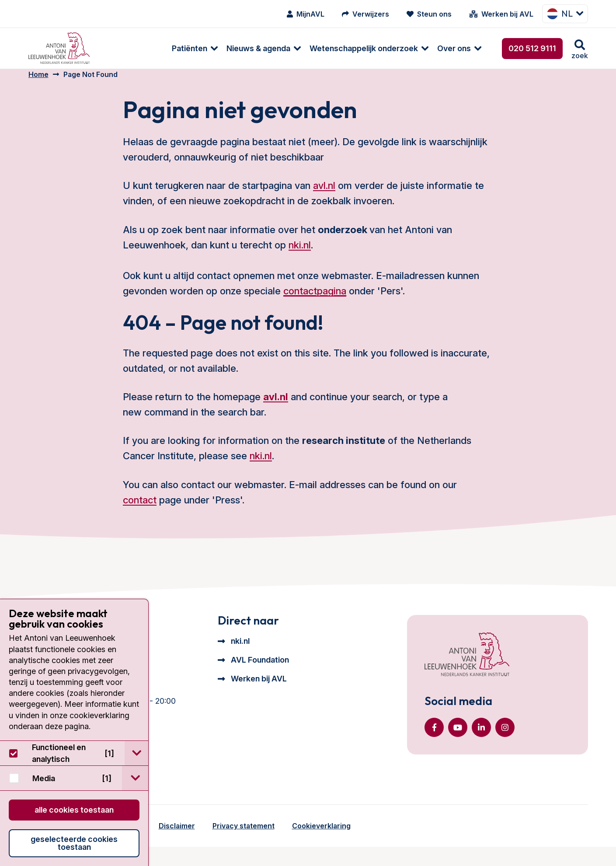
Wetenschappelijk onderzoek (299, 48)
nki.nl (300, 254)
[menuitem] (126, 48)
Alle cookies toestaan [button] (74, 810)
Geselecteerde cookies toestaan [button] (74, 843)
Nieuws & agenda (194, 48)
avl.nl (324, 194)
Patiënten (125, 48)
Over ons (389, 48)
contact (140, 509)
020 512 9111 (532, 48)
